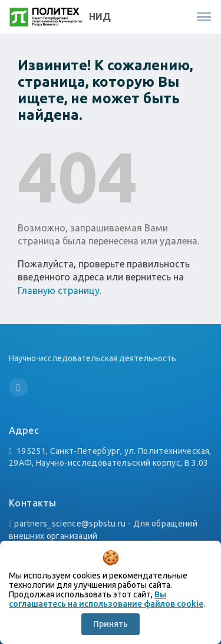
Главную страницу (59, 290)
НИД (100, 17)
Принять (111, 624)
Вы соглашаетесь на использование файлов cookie (106, 599)
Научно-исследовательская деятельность (93, 358)
